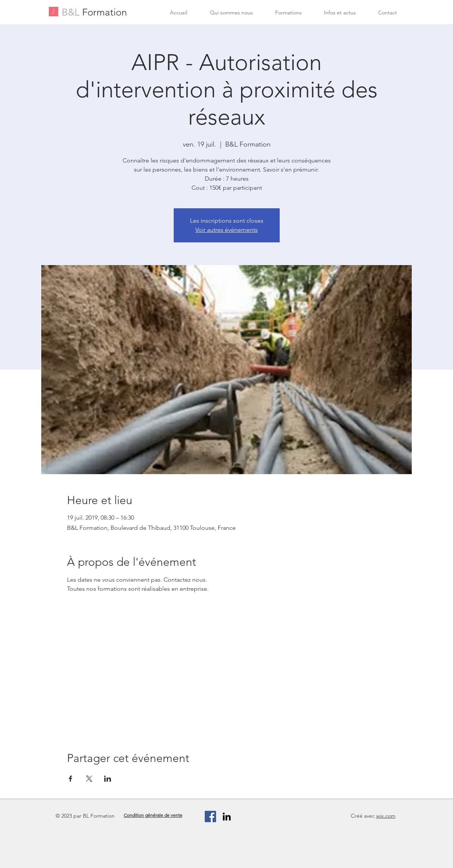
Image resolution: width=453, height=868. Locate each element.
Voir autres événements (226, 230)
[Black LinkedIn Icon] (227, 816)
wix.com (386, 816)
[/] (54, 12)
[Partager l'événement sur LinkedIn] (108, 779)
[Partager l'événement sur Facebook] (71, 779)
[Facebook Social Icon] (210, 816)
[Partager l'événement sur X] (89, 779)
